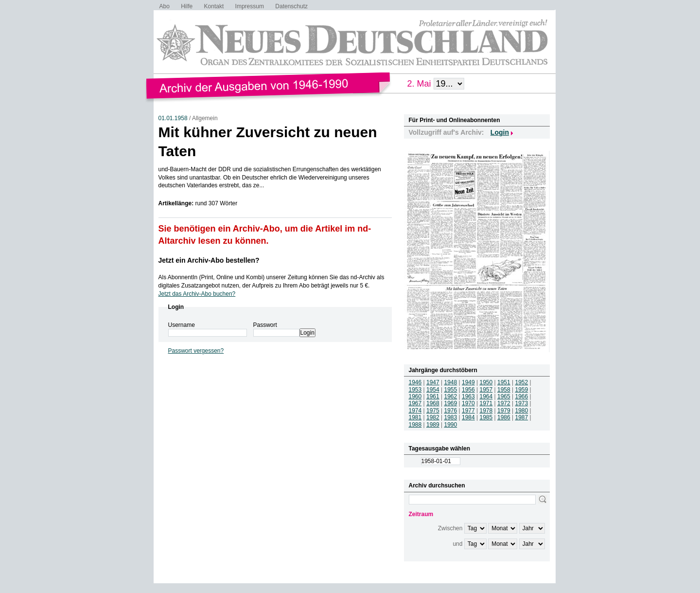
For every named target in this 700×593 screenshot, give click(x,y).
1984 (468, 417)
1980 (522, 411)
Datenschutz (291, 6)
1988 (415, 425)
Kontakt (214, 6)
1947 (433, 382)
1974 (415, 411)
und (457, 544)
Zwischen (450, 528)
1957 (486, 390)
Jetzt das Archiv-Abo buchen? (197, 294)
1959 (522, 390)
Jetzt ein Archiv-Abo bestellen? (209, 260)
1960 (415, 396)
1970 (468, 403)
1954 (433, 390)
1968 (433, 403)
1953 (415, 390)
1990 (451, 425)
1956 (468, 390)
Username (182, 325)
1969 (451, 403)
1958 (504, 390)
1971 (486, 403)
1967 (415, 403)
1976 (451, 411)
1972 (504, 403)
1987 (522, 417)
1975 (433, 411)
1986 (504, 417)
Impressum (250, 6)
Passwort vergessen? (196, 351)
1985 (486, 417)
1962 (451, 396)
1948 (451, 382)
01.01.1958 (173, 118)
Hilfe (187, 6)
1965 (504, 396)
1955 (451, 390)
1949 (468, 382)
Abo (165, 6)
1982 (433, 417)
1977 (468, 411)
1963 (468, 396)
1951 (504, 382)
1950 (486, 382)
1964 (486, 396)
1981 (415, 417)
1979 (504, 411)
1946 (415, 382)
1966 (522, 396)
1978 (486, 411)
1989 (433, 425)
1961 (433, 396)
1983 (451, 417)
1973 (522, 403)
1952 (522, 382)
